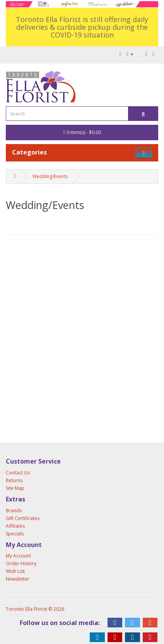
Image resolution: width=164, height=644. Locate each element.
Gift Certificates (23, 518)
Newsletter (18, 579)
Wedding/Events (50, 176)
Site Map (15, 488)
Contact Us (18, 473)
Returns (14, 480)
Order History (21, 563)
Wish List (15, 571)
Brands (14, 511)
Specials (15, 534)
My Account (18, 556)
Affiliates (15, 526)
